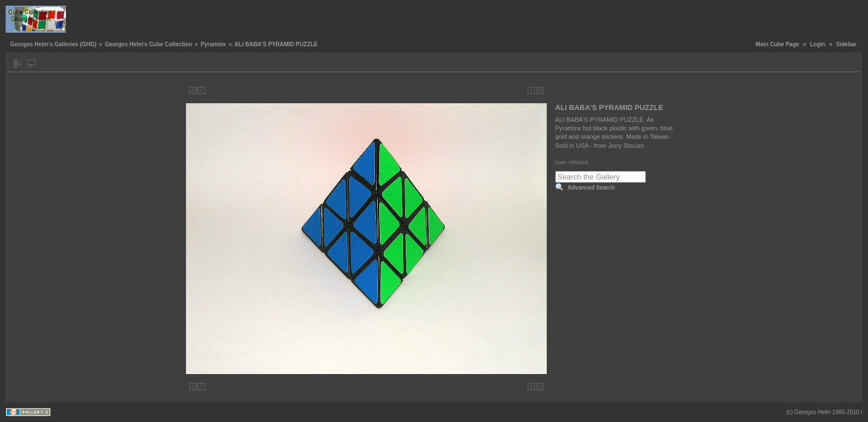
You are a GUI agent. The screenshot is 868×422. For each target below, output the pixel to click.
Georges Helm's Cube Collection (149, 44)
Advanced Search (591, 188)
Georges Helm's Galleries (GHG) (53, 44)
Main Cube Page (778, 44)
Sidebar (846, 44)
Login (818, 44)
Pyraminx (213, 44)
